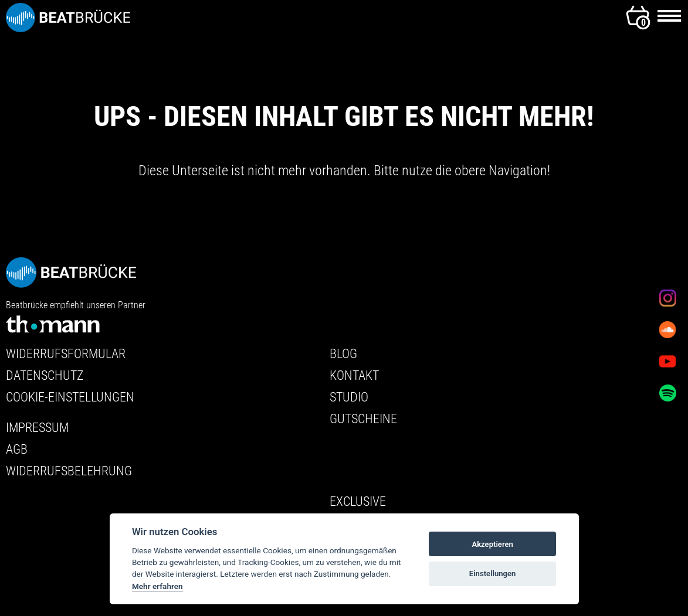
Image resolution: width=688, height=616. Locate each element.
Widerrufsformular (66, 354)
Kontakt (354, 375)
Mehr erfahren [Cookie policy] (157, 586)
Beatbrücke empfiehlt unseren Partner (76, 319)
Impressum (37, 428)
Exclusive (358, 501)
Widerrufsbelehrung (69, 471)
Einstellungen (493, 574)
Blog (343, 354)
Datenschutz (45, 375)
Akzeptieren (492, 544)
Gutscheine (363, 419)
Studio (349, 397)
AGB (17, 449)
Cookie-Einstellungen (70, 397)
